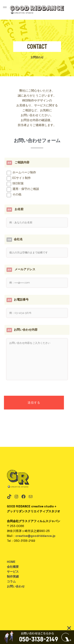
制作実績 (13, 576)
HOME (11, 562)
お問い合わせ (16, 586)
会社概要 (13, 567)
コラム (11, 581)
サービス (13, 572)
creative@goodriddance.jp (35, 536)
